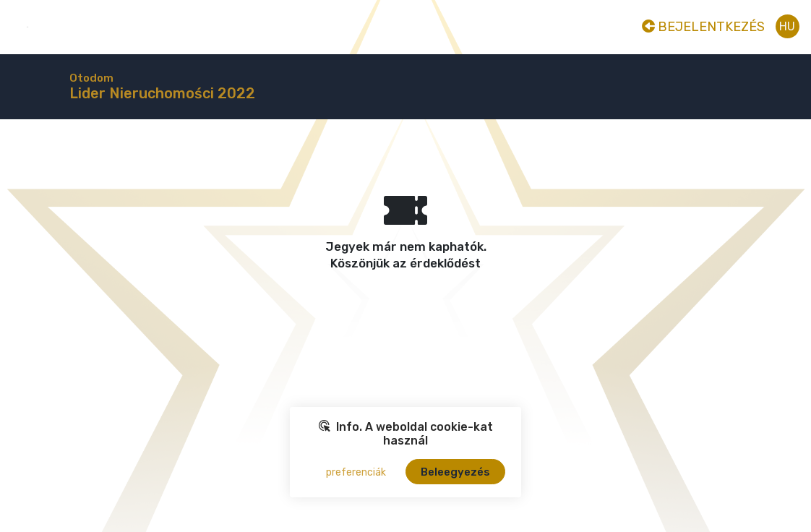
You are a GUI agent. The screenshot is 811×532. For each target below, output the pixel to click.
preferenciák (356, 472)
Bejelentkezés (703, 27)
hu (787, 26)
